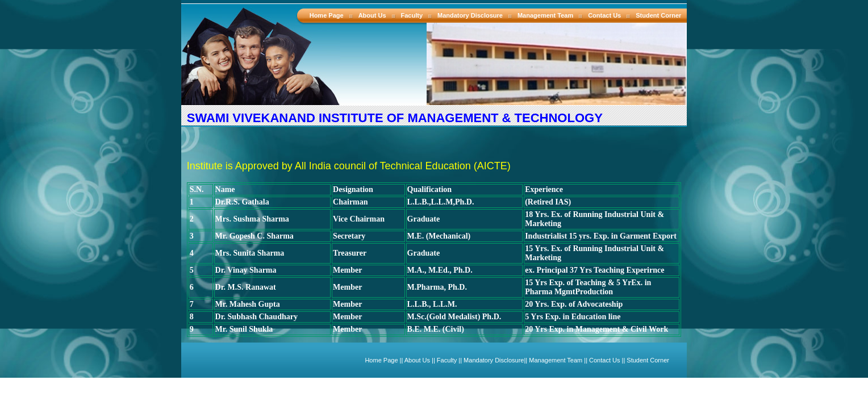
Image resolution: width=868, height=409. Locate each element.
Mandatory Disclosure (470, 15)
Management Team (545, 15)
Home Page (327, 15)
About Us (372, 15)
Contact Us (604, 15)
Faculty (412, 15)
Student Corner (658, 15)
